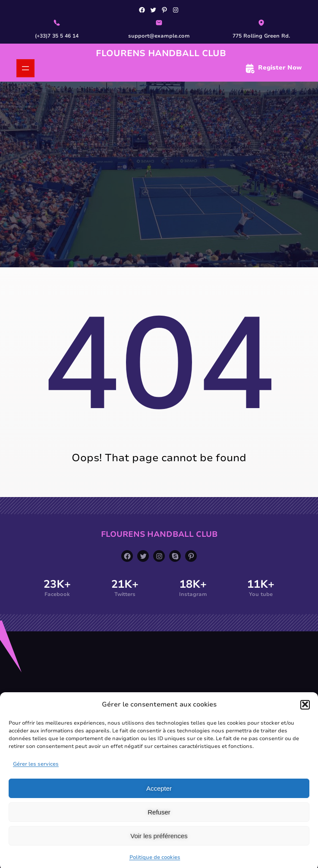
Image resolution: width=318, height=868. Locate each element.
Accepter (159, 797)
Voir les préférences (159, 844)
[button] (305, 713)
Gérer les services (36, 773)
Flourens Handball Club (161, 53)
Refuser (159, 821)
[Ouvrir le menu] (25, 68)
